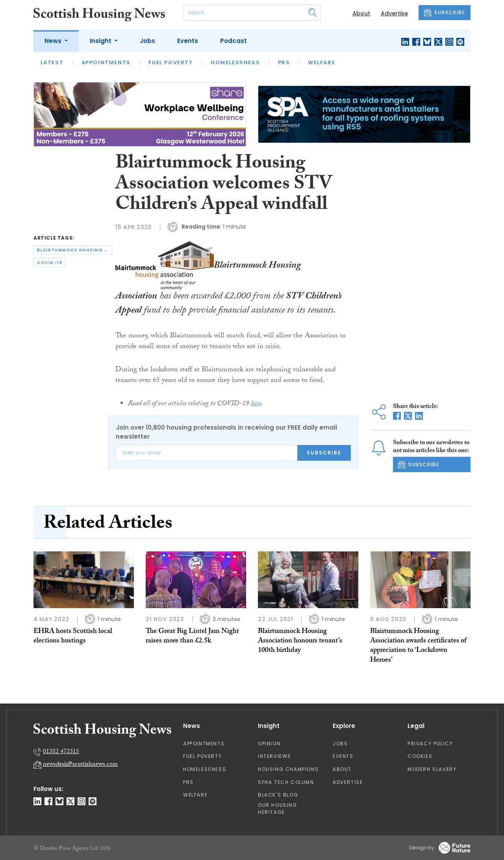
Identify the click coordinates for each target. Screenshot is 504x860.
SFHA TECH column (286, 782)
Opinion (269, 744)
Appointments (106, 62)
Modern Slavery (432, 769)
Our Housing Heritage (278, 809)
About (361, 13)
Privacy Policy (430, 744)
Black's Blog (278, 795)
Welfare (321, 62)
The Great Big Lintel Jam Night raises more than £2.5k (192, 637)
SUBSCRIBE (445, 13)
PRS (284, 62)
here (256, 404)
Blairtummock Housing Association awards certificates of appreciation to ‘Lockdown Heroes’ (418, 646)
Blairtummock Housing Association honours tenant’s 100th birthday (300, 642)
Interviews (275, 756)
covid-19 (50, 263)
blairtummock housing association (75, 250)
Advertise (394, 13)
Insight (101, 41)
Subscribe (324, 453)
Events (188, 41)
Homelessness (235, 62)
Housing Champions (288, 769)
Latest (52, 62)
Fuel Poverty (170, 62)
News (54, 41)
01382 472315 (61, 752)
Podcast (233, 41)
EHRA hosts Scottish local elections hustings (73, 637)
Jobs (147, 41)
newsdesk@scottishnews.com (80, 765)
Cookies (420, 756)
